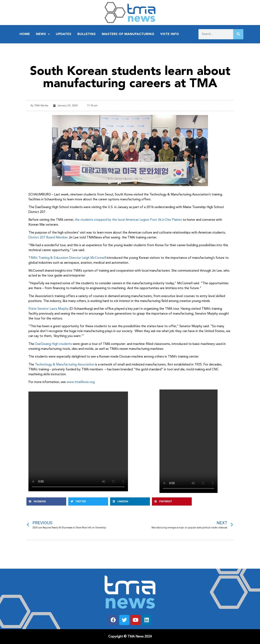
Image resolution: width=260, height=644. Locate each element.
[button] (46, 501)
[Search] (238, 34)
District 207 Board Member (48, 238)
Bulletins (87, 34)
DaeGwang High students (53, 344)
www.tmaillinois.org (81, 382)
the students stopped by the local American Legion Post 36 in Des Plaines (128, 220)
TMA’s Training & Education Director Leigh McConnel (67, 258)
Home (25, 34)
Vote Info (170, 34)
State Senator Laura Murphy (49, 309)
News (43, 34)
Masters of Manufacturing (128, 34)
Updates (64, 34)
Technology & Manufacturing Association (65, 365)
